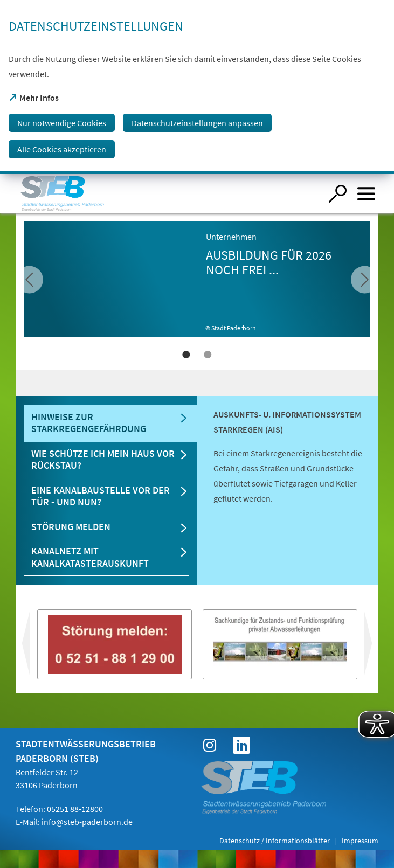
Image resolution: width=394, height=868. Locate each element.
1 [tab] (186, 355)
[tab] (110, 423)
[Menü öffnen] (366, 194)
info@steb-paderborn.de (87, 822)
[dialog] (197, 87)
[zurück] (365, 279)
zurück (377, 648)
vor (25, 648)
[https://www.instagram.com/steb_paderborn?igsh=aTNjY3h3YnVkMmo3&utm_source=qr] (210, 745)
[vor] (29, 279)
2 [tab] (208, 355)
